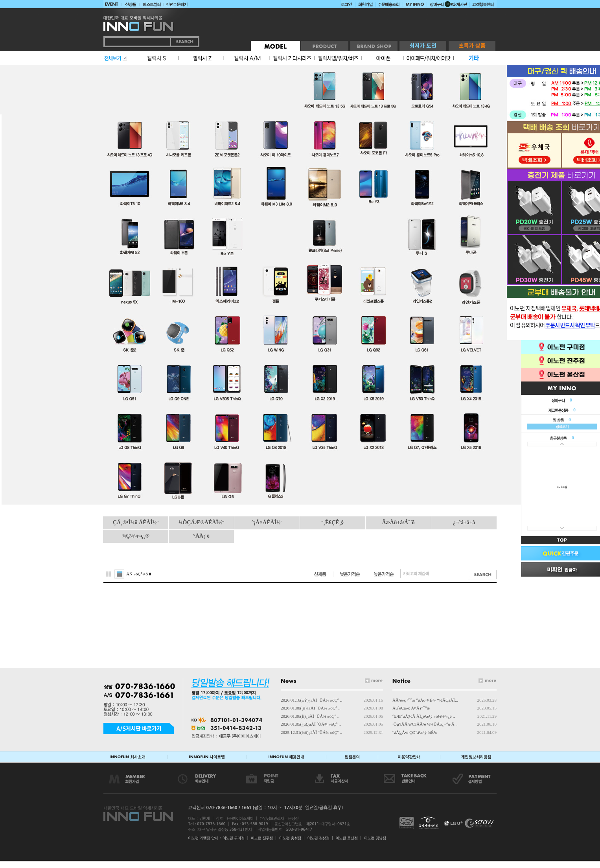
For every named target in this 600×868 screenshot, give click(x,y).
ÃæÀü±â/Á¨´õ (398, 522)
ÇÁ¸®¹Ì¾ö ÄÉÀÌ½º (136, 522)
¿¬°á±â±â (464, 522)
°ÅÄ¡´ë (201, 536)
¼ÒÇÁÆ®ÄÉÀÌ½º (201, 522)
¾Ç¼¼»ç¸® (136, 536)
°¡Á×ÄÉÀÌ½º (267, 522)
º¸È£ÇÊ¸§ (333, 522)
